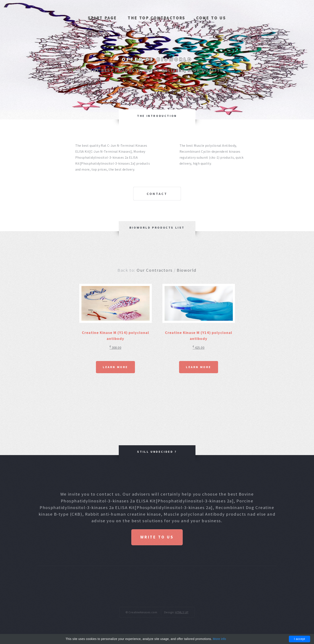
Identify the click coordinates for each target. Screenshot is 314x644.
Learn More (115, 367)
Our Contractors (155, 270)
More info (220, 639)
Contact (157, 194)
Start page (103, 18)
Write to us (157, 537)
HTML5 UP (182, 612)
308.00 (115, 348)
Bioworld (187, 270)
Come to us (211, 18)
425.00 (199, 348)
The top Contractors (157, 18)
